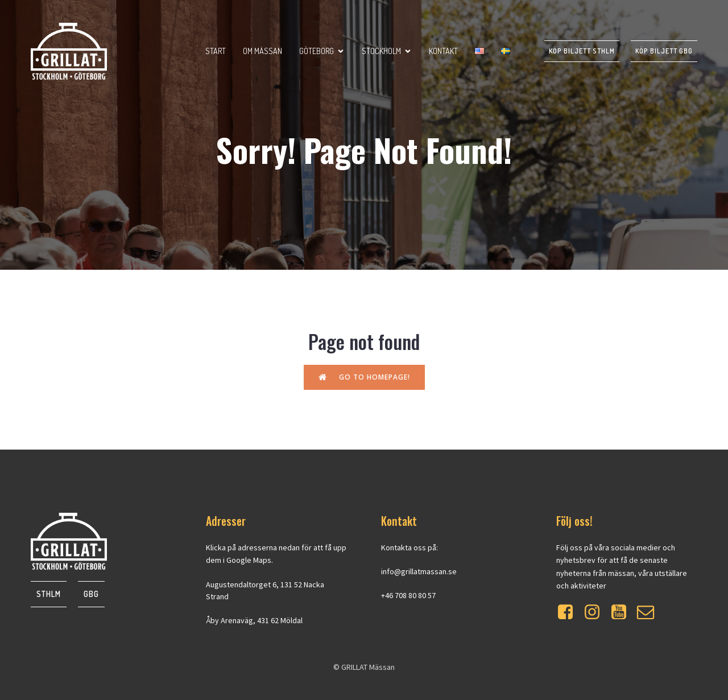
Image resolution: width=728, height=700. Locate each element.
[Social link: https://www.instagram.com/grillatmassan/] (596, 612)
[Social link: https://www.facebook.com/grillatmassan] (570, 612)
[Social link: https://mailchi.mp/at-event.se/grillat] (650, 612)
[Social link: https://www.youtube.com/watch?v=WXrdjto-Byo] (623, 612)
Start (216, 51)
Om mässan (262, 51)
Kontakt (443, 51)
